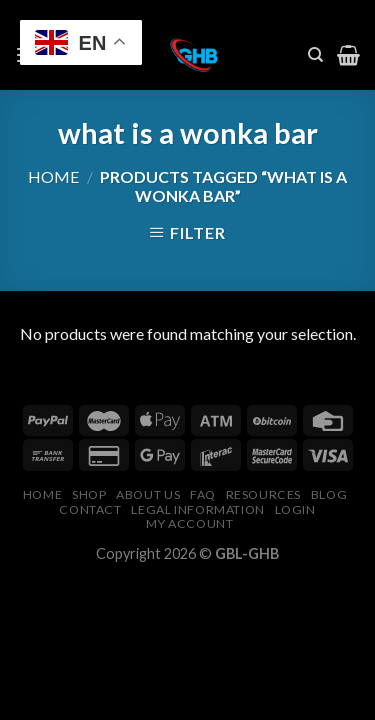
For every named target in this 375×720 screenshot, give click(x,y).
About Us (148, 494)
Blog (329, 494)
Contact (90, 509)
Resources (264, 494)
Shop (89, 494)
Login (295, 509)
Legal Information (197, 509)
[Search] (315, 55)
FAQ (203, 494)
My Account (189, 523)
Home (53, 176)
